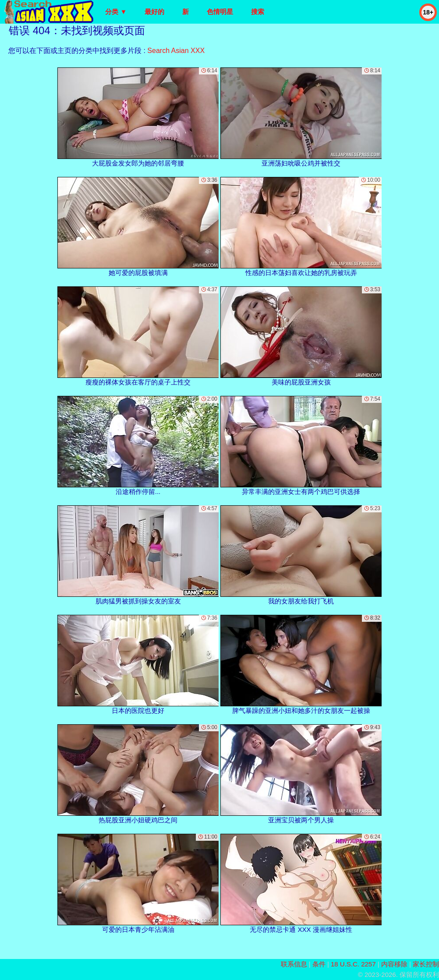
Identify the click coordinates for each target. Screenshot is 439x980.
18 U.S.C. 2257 (353, 964)
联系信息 (294, 964)
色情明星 (220, 12)
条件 (319, 964)
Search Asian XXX (176, 51)
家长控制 (426, 964)
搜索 (258, 12)
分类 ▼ (116, 12)
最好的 (154, 12)
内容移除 (394, 964)
